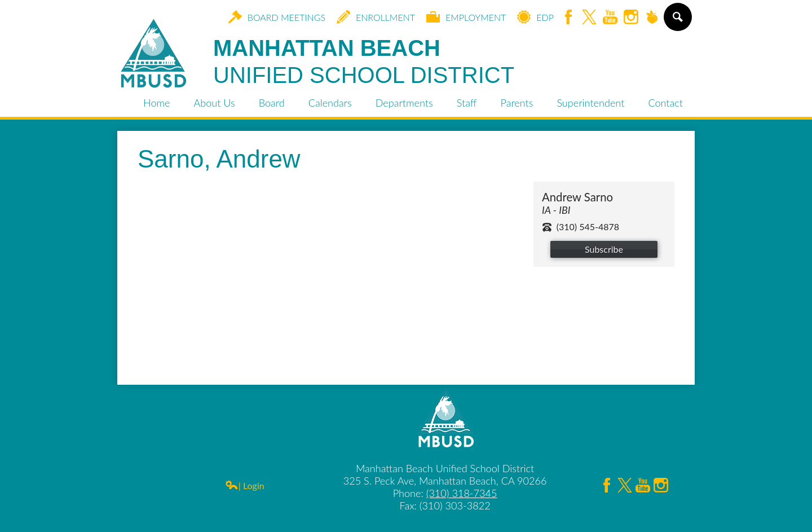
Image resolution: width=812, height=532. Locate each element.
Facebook (568, 18)
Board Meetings (277, 17)
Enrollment (376, 17)
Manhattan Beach (364, 62)
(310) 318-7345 (462, 493)
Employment (466, 17)
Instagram (631, 18)
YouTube (610, 18)
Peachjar (652, 18)
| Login (245, 485)
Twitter (589, 18)
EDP (535, 17)
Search (677, 21)
